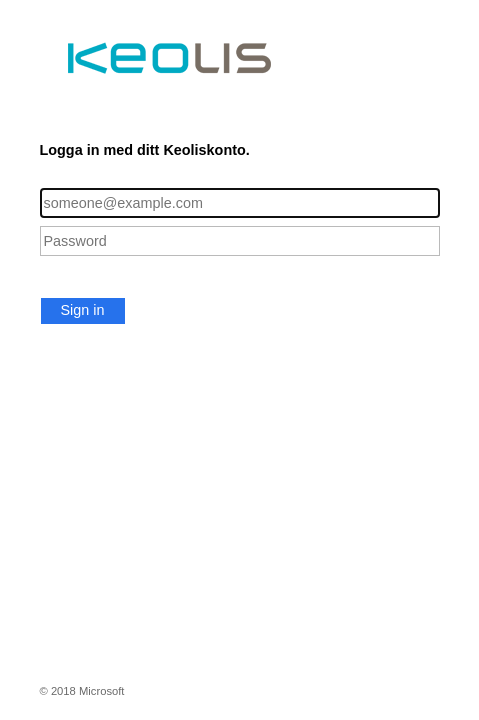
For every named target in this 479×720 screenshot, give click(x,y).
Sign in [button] (83, 310)
